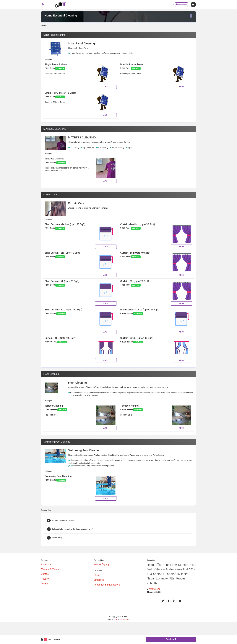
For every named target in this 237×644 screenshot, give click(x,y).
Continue (171, 639)
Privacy (45, 579)
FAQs (97, 575)
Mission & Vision (50, 569)
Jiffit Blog (99, 580)
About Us (46, 564)
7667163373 (154, 589)
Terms (44, 584)
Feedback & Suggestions (107, 585)
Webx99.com (124, 619)
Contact (45, 574)
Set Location (181, 4)
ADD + (106, 87)
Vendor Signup (102, 564)
